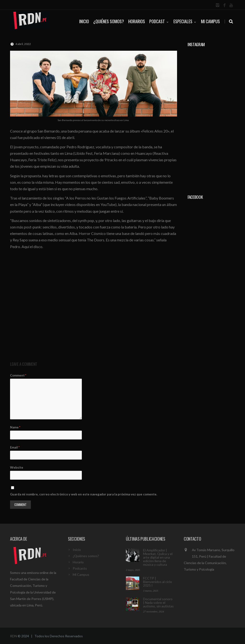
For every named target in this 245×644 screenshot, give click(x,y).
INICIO (84, 21)
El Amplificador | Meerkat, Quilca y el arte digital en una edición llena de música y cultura (158, 557)
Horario (78, 562)
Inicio (77, 550)
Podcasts (80, 568)
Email (15, 447)
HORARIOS (137, 21)
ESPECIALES (185, 21)
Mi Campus (210, 21)
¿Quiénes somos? (86, 556)
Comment (18, 375)
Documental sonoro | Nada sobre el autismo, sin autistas (158, 602)
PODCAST (159, 21)
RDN (14, 636)
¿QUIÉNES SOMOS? (109, 21)
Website (17, 467)
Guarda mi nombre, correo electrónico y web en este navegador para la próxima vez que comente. (84, 494)
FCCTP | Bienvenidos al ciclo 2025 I (158, 582)
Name (15, 427)
